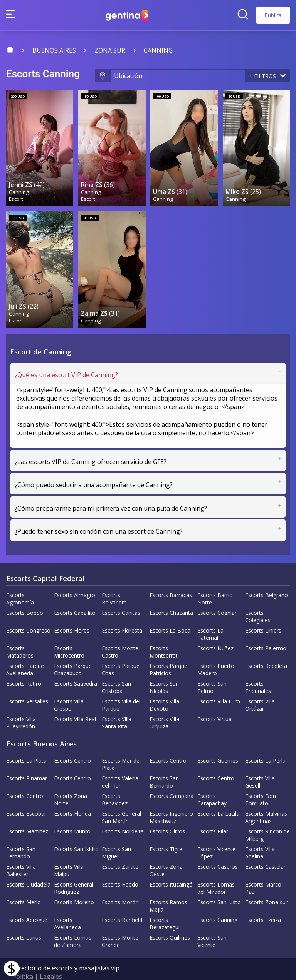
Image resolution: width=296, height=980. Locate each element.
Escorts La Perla (265, 745)
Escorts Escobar (26, 799)
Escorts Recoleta (266, 651)
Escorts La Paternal (210, 619)
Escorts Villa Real (75, 704)
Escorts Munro (72, 816)
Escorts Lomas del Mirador (216, 873)
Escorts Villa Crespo (69, 690)
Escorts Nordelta (123, 816)
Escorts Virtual (215, 704)
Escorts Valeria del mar (120, 767)
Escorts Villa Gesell (260, 767)
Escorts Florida (72, 799)
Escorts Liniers (263, 615)
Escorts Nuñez (215, 633)
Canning (158, 50)
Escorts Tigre (166, 834)
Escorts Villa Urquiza (164, 708)
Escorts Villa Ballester (21, 855)
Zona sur (110, 50)
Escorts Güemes (218, 745)
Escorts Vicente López (216, 838)
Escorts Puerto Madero (216, 654)
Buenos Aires (54, 50)
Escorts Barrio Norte (215, 584)
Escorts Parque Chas (121, 654)
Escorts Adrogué (27, 905)
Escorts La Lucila (218, 799)
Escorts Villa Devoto (164, 690)
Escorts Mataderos (20, 637)
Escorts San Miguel (116, 838)
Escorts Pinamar (27, 763)
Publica (273, 15)
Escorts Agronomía (20, 584)
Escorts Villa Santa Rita (117, 708)
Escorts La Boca (170, 615)
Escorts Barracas (171, 580)
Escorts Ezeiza (263, 905)
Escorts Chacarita (171, 598)
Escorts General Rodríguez (74, 873)
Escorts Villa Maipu (69, 855)
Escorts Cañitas (121, 598)
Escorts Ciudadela (28, 869)
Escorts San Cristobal (116, 672)
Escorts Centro (72, 745)
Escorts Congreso (28, 615)
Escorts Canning (217, 905)
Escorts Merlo (24, 887)
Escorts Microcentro (69, 637)
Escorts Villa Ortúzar (260, 690)
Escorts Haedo (120, 869)
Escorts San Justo (219, 887)
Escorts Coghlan (218, 598)
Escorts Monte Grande (120, 926)
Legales (51, 962)
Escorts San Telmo (212, 672)
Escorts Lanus (24, 922)
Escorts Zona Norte (71, 785)
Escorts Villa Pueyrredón (21, 708)
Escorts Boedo (25, 598)
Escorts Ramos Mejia (168, 891)
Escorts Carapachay (212, 785)
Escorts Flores (72, 615)
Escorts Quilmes (170, 922)
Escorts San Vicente (212, 926)
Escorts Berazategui (165, 908)
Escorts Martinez (27, 816)
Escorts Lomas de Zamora (73, 926)
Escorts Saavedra (76, 669)
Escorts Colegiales (258, 601)
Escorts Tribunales (258, 672)
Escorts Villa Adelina (260, 838)
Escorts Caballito (75, 598)
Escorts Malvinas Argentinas (266, 802)
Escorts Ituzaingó (171, 869)
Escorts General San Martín (121, 802)
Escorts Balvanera (114, 584)
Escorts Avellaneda (67, 908)
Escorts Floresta (122, 615)
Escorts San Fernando (21, 838)
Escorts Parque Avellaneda (25, 654)
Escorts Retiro (24, 669)
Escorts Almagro (75, 580)
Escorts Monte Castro (120, 637)
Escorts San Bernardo (164, 767)
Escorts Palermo (266, 633)
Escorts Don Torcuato (261, 785)
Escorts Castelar (265, 852)
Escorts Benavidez (115, 785)
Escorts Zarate (120, 852)
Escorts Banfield (122, 905)
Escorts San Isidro (76, 834)
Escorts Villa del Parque (121, 690)
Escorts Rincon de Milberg (267, 820)
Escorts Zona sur (266, 887)
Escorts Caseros (218, 852)
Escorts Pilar (213, 816)
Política (23, 962)
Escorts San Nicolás (164, 672)
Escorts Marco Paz (263, 873)
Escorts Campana (172, 781)
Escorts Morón (120, 887)
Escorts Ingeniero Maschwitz (171, 802)
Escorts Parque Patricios (168, 654)
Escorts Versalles (27, 686)
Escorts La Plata (26, 745)
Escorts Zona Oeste (166, 855)
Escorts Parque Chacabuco (73, 654)
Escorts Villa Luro (219, 686)
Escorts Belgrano (267, 580)
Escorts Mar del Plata (121, 749)
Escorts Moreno (74, 887)
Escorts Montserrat (164, 637)
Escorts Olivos (167, 816)
